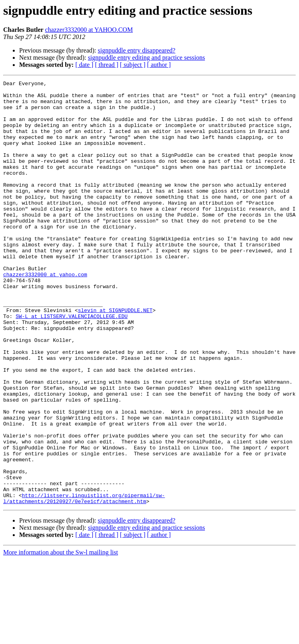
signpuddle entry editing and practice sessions (146, 58)
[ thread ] (107, 65)
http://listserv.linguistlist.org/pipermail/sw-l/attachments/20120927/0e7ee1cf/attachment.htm (84, 582)
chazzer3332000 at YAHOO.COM (89, 30)
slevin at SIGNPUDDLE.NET (115, 357)
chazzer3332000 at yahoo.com (45, 314)
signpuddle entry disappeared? (137, 50)
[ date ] (84, 65)
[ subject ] (133, 65)
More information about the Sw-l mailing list (61, 637)
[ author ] (159, 65)
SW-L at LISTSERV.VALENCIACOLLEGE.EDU (72, 364)
